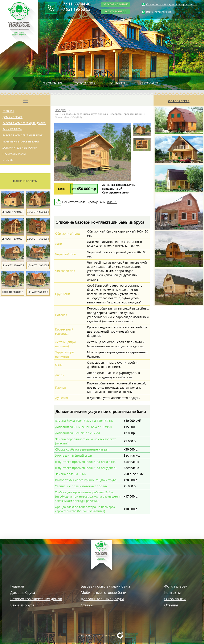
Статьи (87, 605)
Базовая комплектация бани (23, 135)
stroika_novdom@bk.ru (159, 12)
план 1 (112, 202)
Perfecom (109, 636)
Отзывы (8, 160)
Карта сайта (149, 83)
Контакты (117, 83)
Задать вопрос (115, 11)
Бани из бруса (12, 129)
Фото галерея (176, 586)
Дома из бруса (13, 117)
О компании (53, 83)
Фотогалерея (85, 83)
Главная (8, 111)
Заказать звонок (116, 4)
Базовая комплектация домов (24, 123)
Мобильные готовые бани (21, 142)
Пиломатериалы (14, 154)
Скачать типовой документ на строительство (172, 4)
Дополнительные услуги (20, 148)
